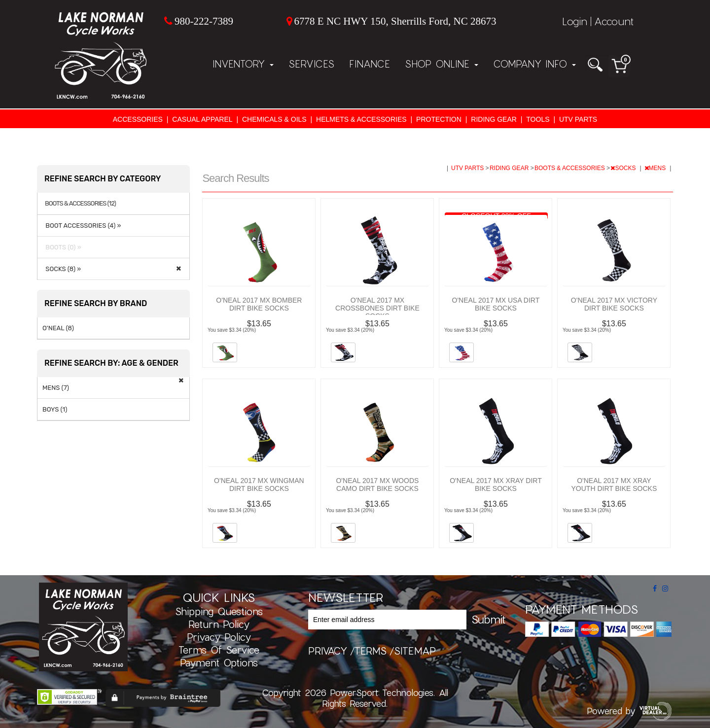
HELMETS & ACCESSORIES (361, 119)
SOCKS (624, 168)
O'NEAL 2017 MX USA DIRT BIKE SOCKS (496, 304)
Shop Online (442, 64)
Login (575, 21)
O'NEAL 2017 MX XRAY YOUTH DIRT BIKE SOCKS (614, 485)
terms (371, 651)
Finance (370, 64)
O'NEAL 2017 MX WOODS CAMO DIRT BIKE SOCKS (377, 485)
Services (311, 64)
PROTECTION (439, 119)
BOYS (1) (55, 409)
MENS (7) (56, 388)
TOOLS (538, 119)
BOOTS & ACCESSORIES (570, 168)
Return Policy (219, 624)
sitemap (415, 651)
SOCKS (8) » (62, 269)
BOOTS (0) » (62, 247)
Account (614, 21)
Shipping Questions (219, 611)
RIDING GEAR (494, 119)
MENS (656, 168)
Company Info (534, 64)
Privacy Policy (219, 637)
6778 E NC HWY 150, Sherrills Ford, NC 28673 (395, 21)
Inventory (243, 64)
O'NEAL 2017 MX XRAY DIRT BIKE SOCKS (496, 485)
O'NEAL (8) (58, 328)
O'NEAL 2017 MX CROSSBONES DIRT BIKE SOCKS (377, 308)
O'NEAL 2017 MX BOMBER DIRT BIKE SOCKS (259, 304)
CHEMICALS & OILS (274, 119)
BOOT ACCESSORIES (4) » (82, 225)
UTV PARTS (578, 119)
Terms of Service (219, 650)
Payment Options (219, 662)
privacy (328, 651)
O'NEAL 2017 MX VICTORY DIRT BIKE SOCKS (614, 304)
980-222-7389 (204, 21)
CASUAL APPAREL (202, 119)
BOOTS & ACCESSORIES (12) (80, 204)
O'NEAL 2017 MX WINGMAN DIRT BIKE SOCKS (259, 485)
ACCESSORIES (138, 119)
